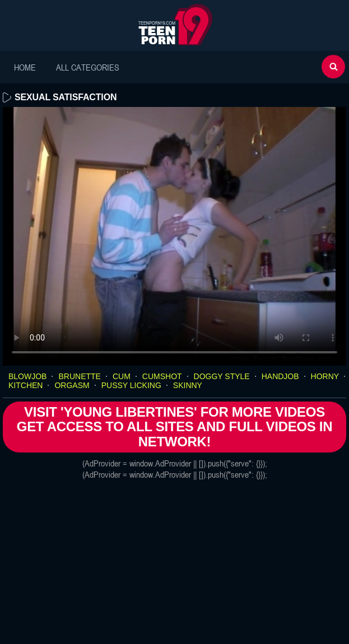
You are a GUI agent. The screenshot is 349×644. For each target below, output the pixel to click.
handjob (280, 376)
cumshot (162, 376)
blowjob (27, 376)
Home (25, 67)
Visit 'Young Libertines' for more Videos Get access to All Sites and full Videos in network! (175, 427)
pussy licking (131, 385)
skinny (188, 385)
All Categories (88, 67)
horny (325, 376)
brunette (79, 376)
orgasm (72, 385)
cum (122, 376)
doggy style (222, 376)
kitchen (25, 385)
